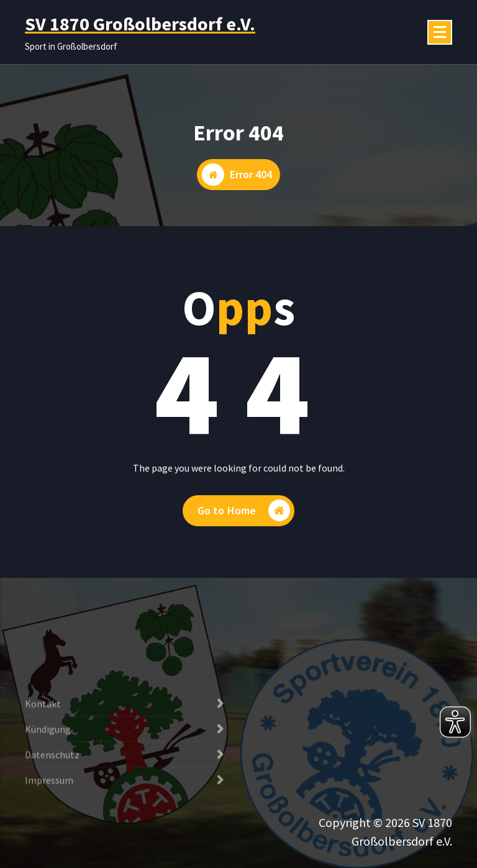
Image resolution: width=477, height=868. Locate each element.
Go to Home (244, 510)
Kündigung (48, 772)
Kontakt (43, 746)
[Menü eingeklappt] (440, 32)
